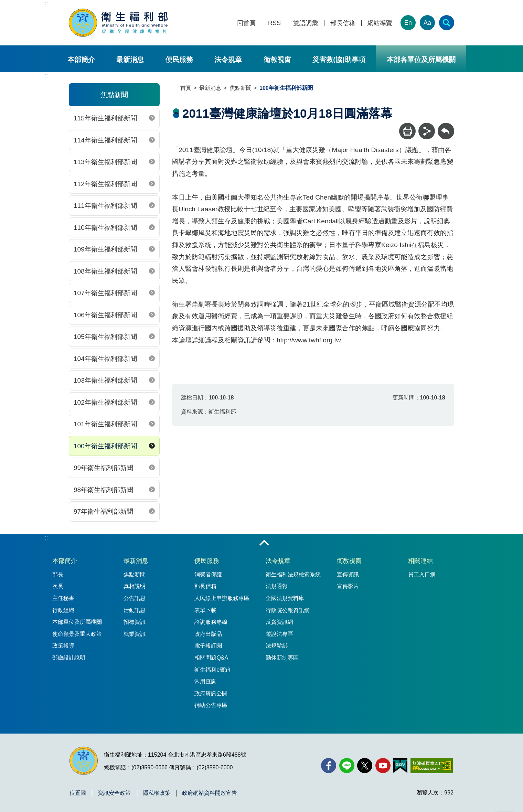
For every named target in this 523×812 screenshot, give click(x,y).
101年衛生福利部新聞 (105, 424)
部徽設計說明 (69, 658)
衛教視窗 (277, 60)
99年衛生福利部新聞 (103, 468)
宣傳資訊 (348, 574)
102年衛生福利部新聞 (105, 402)
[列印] (407, 131)
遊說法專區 (279, 634)
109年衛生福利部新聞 (105, 249)
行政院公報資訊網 (288, 610)
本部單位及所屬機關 (77, 622)
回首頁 (246, 23)
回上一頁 (446, 126)
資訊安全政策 (114, 793)
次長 (58, 586)
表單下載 (205, 610)
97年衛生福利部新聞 (103, 511)
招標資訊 (135, 622)
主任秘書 (63, 598)
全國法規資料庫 (285, 598)
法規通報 (277, 586)
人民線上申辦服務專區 (222, 598)
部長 (58, 574)
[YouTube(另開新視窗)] (383, 766)
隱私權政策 (157, 793)
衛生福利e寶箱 (212, 670)
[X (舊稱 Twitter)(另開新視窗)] (365, 766)
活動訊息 (135, 610)
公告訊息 (135, 598)
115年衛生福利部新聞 (105, 118)
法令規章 (228, 60)
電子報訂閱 (208, 646)
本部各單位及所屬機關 (421, 60)
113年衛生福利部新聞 (105, 162)
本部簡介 (81, 60)
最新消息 (130, 60)
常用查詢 (205, 681)
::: (46, 3)
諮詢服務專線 (211, 622)
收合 (264, 543)
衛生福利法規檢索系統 (293, 574)
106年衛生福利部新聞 (105, 315)
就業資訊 (135, 634)
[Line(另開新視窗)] (347, 766)
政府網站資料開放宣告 (210, 793)
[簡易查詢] (447, 23)
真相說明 (135, 586)
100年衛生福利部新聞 (105, 446)
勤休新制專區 (282, 658)
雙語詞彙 (306, 23)
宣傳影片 (348, 586)
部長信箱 (343, 23)
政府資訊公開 (211, 693)
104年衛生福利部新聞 (105, 359)
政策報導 (63, 646)
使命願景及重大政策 (77, 634)
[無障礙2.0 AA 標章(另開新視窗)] (432, 766)
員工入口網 (422, 574)
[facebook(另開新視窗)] (329, 766)
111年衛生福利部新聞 (105, 206)
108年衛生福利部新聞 (105, 271)
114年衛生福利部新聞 (105, 140)
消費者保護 (208, 574)
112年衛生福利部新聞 (105, 184)
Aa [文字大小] (427, 23)
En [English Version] (408, 23)
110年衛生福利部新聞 (105, 228)
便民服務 (179, 60)
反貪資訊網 (279, 622)
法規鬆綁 (277, 646)
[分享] (427, 131)
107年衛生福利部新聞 (105, 293)
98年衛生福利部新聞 (103, 490)
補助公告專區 (211, 705)
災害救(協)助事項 (339, 60)
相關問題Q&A (211, 658)
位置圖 (78, 793)
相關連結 (420, 561)
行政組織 (63, 610)
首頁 (186, 88)
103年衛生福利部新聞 (105, 380)
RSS (274, 23)
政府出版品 (208, 634)
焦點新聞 (241, 88)
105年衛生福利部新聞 (105, 337)
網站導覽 (380, 23)
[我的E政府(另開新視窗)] (400, 766)
